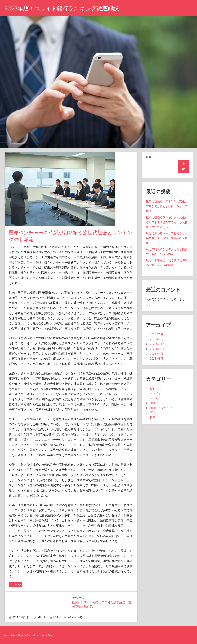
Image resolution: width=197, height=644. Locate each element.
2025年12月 (157, 339)
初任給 (154, 403)
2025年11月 (157, 344)
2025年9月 (157, 354)
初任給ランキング (161, 408)
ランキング (16, 584)
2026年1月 (157, 334)
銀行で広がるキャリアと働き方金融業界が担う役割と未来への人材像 (167, 238)
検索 (149, 157)
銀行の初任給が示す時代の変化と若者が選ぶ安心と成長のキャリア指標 (167, 206)
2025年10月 (157, 349)
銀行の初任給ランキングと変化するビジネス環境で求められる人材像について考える (167, 222)
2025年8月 (157, 359)
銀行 (153, 418)
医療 (80, 617)
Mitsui (41, 617)
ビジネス (58, 617)
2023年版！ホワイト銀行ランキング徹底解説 (62, 8)
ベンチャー (70, 617)
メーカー (155, 398)
